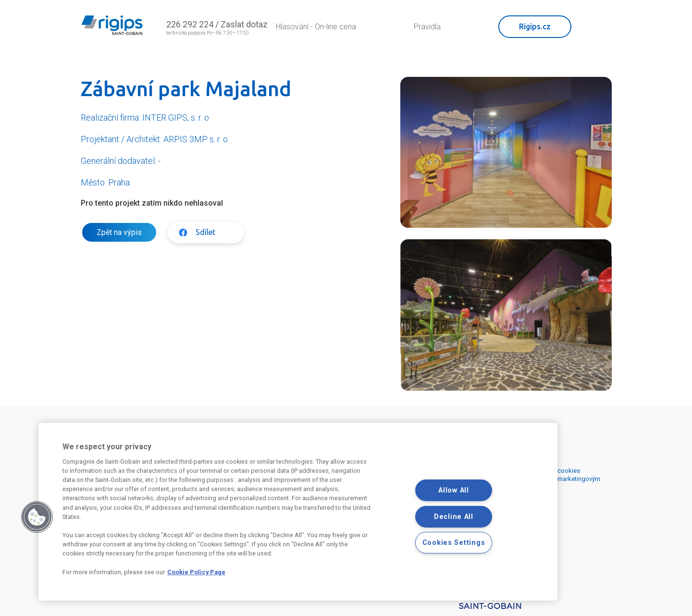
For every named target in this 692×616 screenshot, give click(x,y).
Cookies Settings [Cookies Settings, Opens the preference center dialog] (454, 543)
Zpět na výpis (119, 232)
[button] (37, 517)
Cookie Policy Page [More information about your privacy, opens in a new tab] (196, 572)
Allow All (453, 490)
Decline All (454, 516)
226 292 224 (190, 24)
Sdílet (205, 232)
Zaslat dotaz (244, 24)
